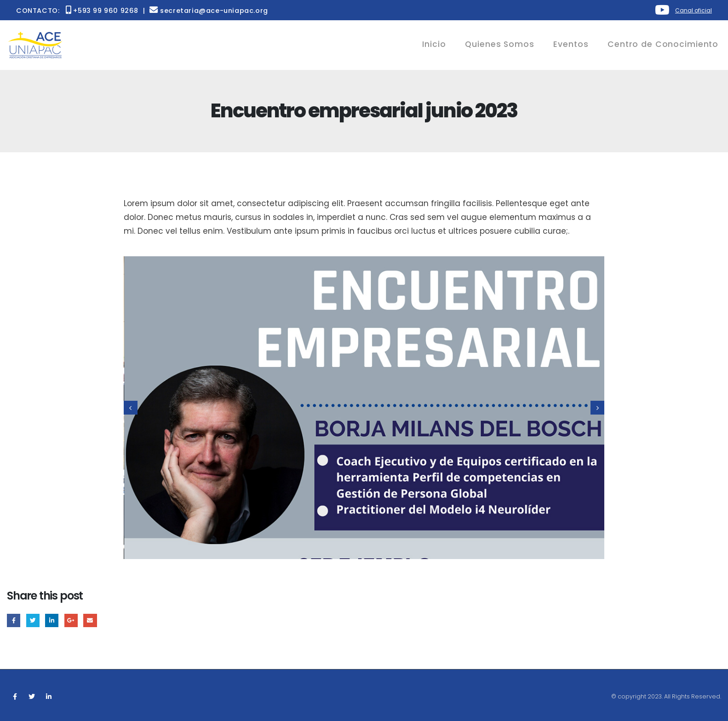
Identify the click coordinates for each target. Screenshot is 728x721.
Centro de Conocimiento (663, 44)
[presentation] (131, 408)
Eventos (571, 44)
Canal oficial (694, 10)
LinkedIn (52, 620)
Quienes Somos (499, 44)
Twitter (33, 620)
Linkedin (49, 697)
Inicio (434, 44)
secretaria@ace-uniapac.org (209, 11)
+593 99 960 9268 (102, 11)
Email (90, 620)
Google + (71, 620)
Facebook (14, 620)
